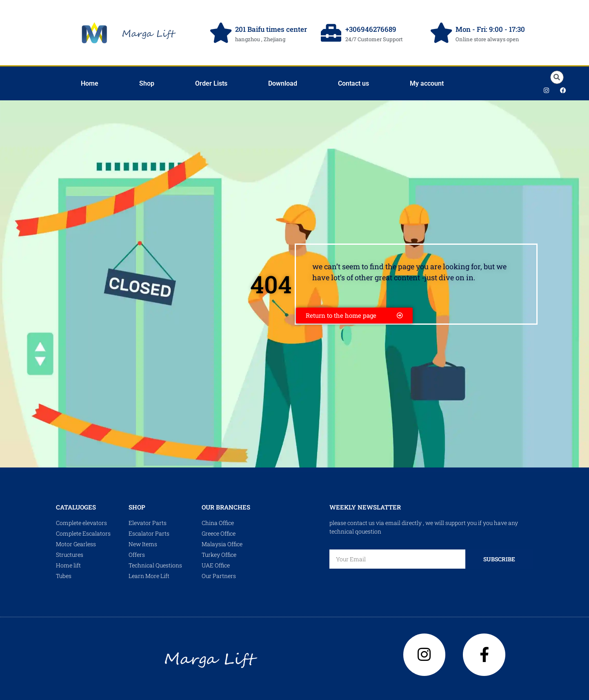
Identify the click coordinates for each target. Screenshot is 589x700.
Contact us (353, 83)
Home (90, 83)
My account (427, 83)
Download (283, 83)
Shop (147, 83)
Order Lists (211, 83)
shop (137, 507)
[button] (557, 77)
